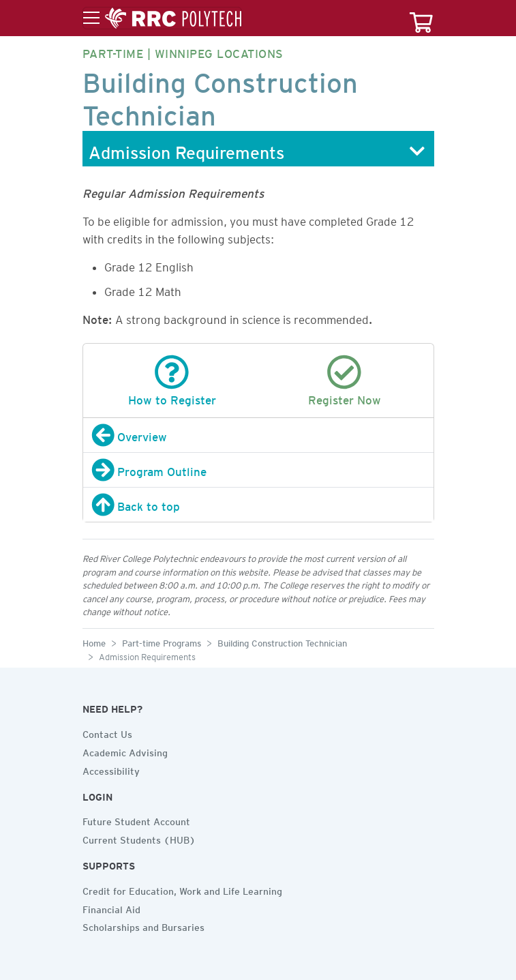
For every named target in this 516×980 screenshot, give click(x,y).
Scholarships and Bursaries (143, 925)
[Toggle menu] (162, 18)
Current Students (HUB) (139, 838)
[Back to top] (258, 505)
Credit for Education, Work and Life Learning (182, 889)
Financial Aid (111, 908)
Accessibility (111, 769)
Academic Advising (125, 751)
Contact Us (107, 732)
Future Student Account (136, 820)
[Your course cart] (421, 18)
